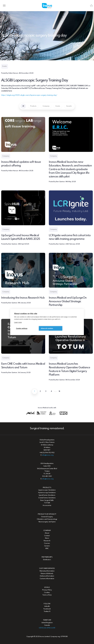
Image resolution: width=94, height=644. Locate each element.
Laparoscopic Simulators (47, 490)
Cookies (47, 593)
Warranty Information (47, 571)
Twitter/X (47, 611)
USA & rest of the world (47, 628)
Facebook (47, 609)
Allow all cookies (47, 328)
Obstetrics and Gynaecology (47, 519)
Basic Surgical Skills (47, 500)
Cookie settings (22, 328)
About (47, 533)
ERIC (47, 548)
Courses (47, 543)
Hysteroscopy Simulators (47, 493)
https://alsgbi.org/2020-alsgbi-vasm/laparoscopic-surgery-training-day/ (29, 95)
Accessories (47, 505)
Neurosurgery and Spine (47, 522)
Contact (47, 536)
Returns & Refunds (47, 574)
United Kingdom (47, 623)
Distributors (47, 560)
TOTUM (47, 503)
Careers (47, 546)
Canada (47, 625)
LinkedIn (47, 606)
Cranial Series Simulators (47, 498)
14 (59, 391)
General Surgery (47, 517)
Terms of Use (47, 595)
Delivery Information (47, 576)
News (47, 538)
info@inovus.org (48, 455)
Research (47, 541)
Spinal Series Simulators (47, 495)
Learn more (18, 322)
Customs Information (47, 579)
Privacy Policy (47, 590)
